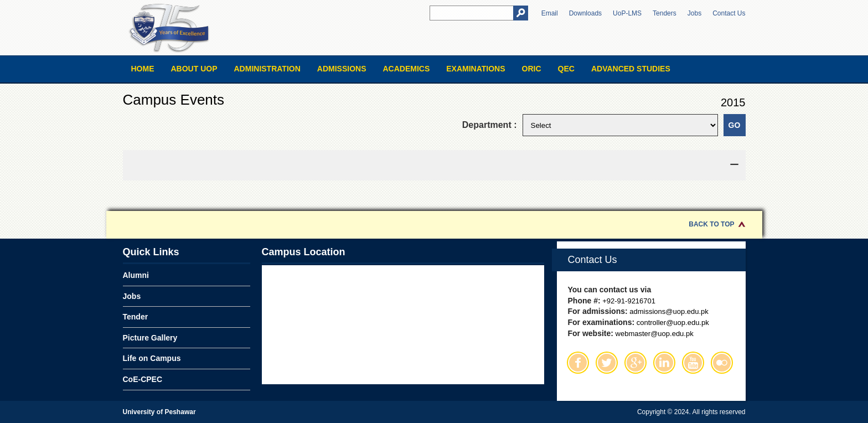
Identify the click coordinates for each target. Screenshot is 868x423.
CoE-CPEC (143, 379)
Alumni (136, 275)
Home (143, 69)
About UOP (194, 69)
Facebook (578, 363)
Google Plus (635, 363)
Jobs (694, 13)
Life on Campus (152, 358)
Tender (136, 317)
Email (550, 13)
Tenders (665, 13)
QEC (566, 69)
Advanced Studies (631, 69)
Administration (267, 69)
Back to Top (711, 224)
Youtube (693, 363)
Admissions (342, 69)
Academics (406, 69)
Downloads (585, 13)
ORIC (532, 69)
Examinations (476, 69)
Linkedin (664, 363)
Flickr (722, 363)
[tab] (434, 165)
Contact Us (729, 13)
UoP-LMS (627, 13)
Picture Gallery (150, 338)
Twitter (607, 363)
